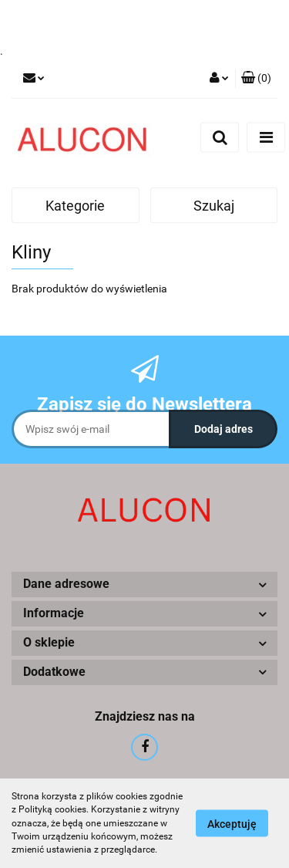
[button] (256, 79)
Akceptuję (232, 824)
